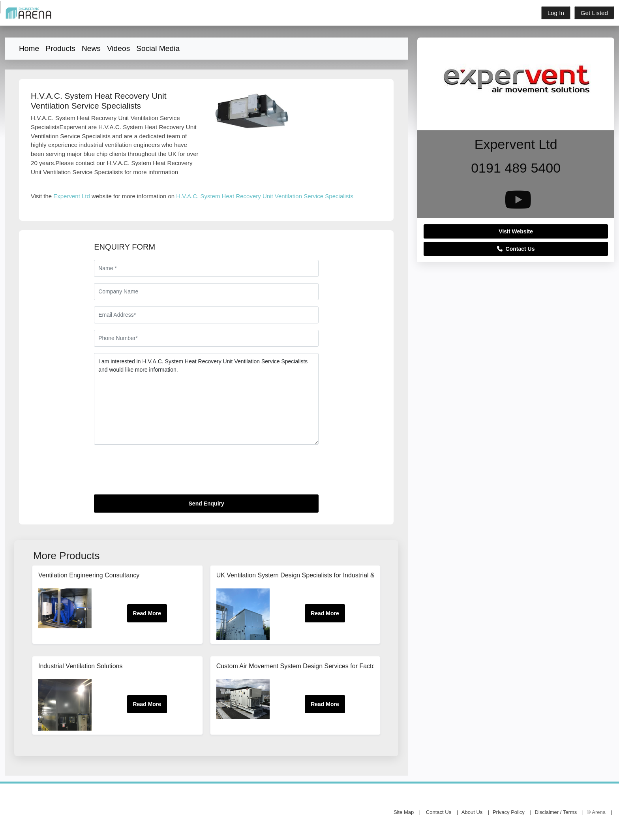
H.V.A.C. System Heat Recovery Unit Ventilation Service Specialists (265, 196)
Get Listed (594, 13)
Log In (556, 13)
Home (29, 48)
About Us (472, 812)
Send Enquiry (206, 504)
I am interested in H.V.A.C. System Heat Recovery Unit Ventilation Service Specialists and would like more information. (206, 399)
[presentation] (154, 473)
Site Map (404, 812)
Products (60, 48)
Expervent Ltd (72, 196)
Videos (118, 48)
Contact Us (516, 249)
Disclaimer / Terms (556, 812)
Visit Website (516, 231)
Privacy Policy (509, 812)
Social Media (158, 48)
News (91, 48)
